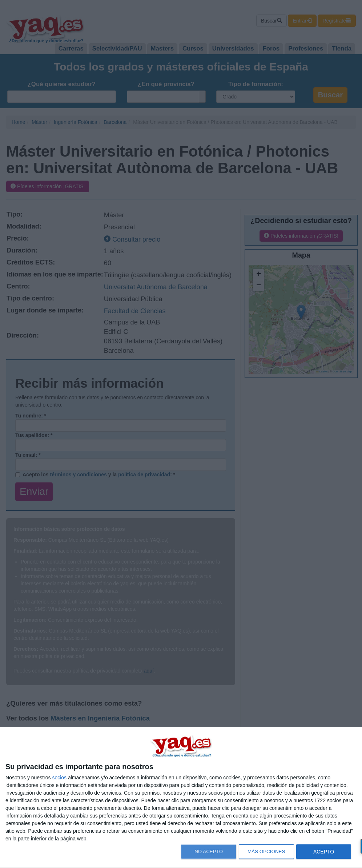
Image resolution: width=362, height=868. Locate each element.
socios (59, 778)
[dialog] (181, 798)
